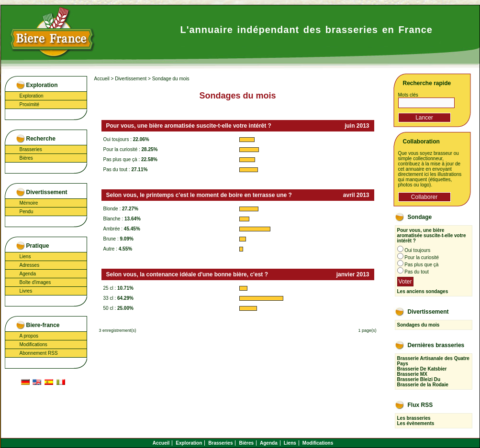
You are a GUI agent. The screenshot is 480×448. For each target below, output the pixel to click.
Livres (26, 291)
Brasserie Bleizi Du (419, 379)
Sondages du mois (419, 325)
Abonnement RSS (39, 353)
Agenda (28, 274)
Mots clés (408, 95)
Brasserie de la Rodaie (423, 385)
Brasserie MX (412, 374)
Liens (25, 257)
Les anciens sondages (423, 291)
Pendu (27, 212)
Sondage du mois (171, 79)
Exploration (32, 96)
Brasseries (31, 149)
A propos (29, 336)
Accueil (102, 79)
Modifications (33, 344)
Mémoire (29, 203)
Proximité (30, 104)
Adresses (30, 265)
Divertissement (131, 79)
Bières (26, 158)
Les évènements (416, 423)
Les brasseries (414, 418)
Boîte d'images (35, 282)
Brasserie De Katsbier (422, 369)
